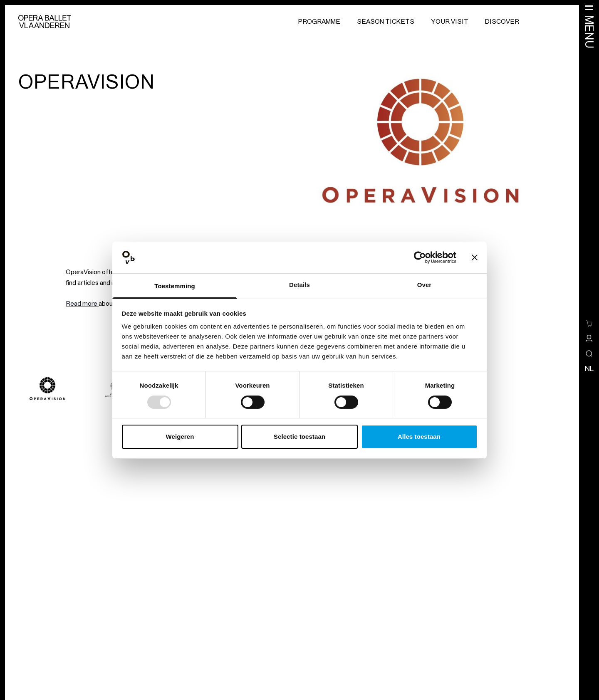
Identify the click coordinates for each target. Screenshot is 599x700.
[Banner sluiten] (475, 257)
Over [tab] (424, 285)
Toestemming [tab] (175, 286)
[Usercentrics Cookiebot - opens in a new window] (420, 257)
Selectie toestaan (299, 437)
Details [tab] (299, 285)
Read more (82, 303)
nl (589, 369)
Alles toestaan (419, 437)
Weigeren (180, 437)
